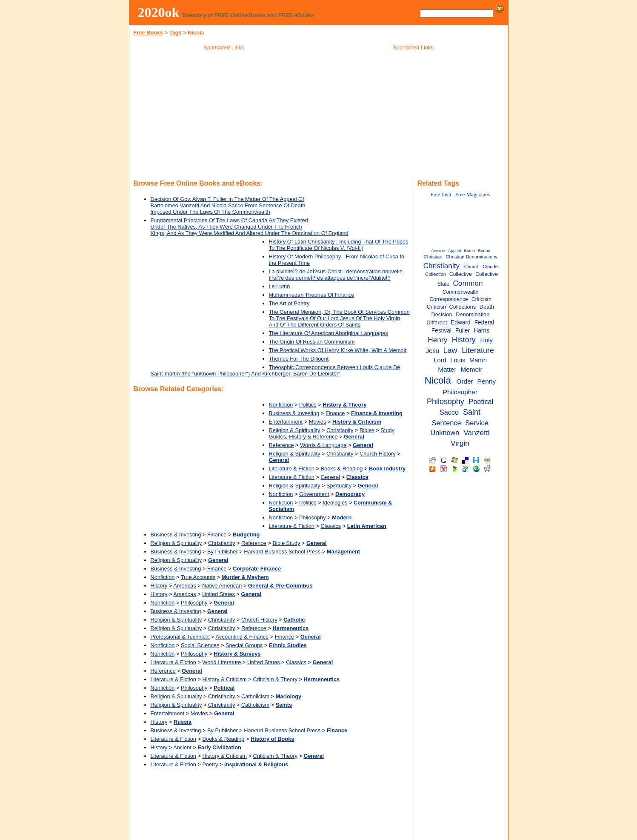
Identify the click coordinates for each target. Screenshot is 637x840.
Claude (490, 267)
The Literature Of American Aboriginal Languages (328, 333)
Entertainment (286, 422)
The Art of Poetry (289, 303)
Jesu (433, 351)
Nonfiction (281, 405)
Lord (440, 360)
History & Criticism (225, 679)
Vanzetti (476, 433)
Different (437, 323)
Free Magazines (473, 195)
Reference (281, 445)
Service (477, 423)
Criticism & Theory (275, 679)
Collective (461, 274)
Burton (484, 251)
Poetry (210, 764)
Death (487, 307)
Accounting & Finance (242, 637)
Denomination (473, 314)
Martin (478, 360)
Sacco (449, 412)
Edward (461, 323)
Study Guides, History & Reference (332, 433)
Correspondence (449, 299)
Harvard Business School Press (282, 552)
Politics (308, 405)
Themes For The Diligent (299, 359)
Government (314, 494)
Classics (331, 526)
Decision (441, 314)
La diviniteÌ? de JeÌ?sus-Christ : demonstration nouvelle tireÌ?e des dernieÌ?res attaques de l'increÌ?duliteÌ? (336, 275)
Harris (481, 331)
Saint (472, 412)
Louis (458, 360)
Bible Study (287, 543)
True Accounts (198, 577)
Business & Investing (294, 413)
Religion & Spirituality (295, 430)
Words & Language (323, 445)
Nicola (438, 380)
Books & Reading (342, 469)
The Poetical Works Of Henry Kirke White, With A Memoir (338, 350)
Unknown (445, 433)
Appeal (454, 251)
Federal (484, 323)
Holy (486, 340)
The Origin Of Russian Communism (312, 342)
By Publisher (223, 552)
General (331, 477)
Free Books (149, 33)
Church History (378, 454)
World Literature (222, 662)
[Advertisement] (224, 115)
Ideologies (335, 503)
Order (465, 381)
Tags (176, 33)
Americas (184, 586)
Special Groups (244, 645)
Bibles (367, 430)
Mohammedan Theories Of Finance (312, 295)
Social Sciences (200, 645)
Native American (222, 586)
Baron (470, 251)
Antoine (438, 251)
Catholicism (255, 696)
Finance (335, 413)
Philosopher (460, 392)
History (159, 586)
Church (472, 267)
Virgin (460, 443)
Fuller (463, 331)
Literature (478, 350)
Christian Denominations (472, 257)
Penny (487, 381)
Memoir (471, 369)
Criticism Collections (451, 307)
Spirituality (339, 486)
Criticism (481, 299)
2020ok (159, 12)
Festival (441, 331)
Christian (433, 257)
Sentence (447, 423)
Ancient (182, 747)
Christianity (340, 430)
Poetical (481, 401)
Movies (318, 422)
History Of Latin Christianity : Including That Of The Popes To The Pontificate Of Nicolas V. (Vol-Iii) (339, 245)
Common (468, 283)
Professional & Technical (180, 637)
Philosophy (313, 517)
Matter (447, 369)
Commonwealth (461, 292)
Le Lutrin (280, 286)
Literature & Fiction (292, 469)
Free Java (441, 195)
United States (219, 594)
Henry (437, 340)
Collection (436, 274)
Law (450, 350)
